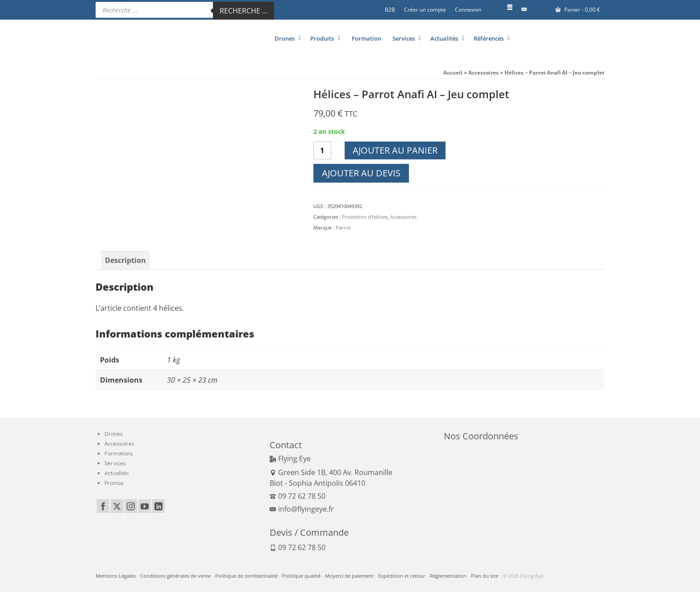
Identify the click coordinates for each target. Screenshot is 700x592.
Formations (119, 453)
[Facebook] (103, 506)
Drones (114, 434)
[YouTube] (145, 506)
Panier (578, 10)
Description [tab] (125, 260)
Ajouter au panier (395, 150)
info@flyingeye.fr (302, 509)
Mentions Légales (116, 576)
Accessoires (403, 217)
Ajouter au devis (361, 173)
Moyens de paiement (349, 576)
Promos (114, 483)
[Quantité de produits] (322, 150)
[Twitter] (117, 506)
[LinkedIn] (158, 506)
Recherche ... (244, 11)
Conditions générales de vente (175, 576)
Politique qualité (301, 576)
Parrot (343, 227)
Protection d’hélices (365, 217)
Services (115, 463)
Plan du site (485, 576)
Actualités (117, 473)
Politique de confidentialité (246, 576)
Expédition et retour (402, 576)
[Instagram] (131, 506)
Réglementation (448, 576)
